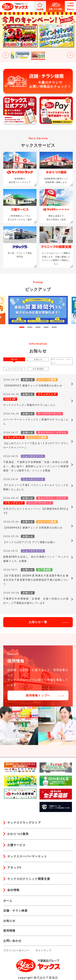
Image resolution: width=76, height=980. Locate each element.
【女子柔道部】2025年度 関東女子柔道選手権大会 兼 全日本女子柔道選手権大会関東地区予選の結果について (36, 580)
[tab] (22, 327)
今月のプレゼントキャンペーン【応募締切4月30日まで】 (36, 511)
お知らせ (38, 359)
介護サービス (16, 845)
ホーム (8, 901)
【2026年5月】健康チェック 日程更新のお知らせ (33, 385)
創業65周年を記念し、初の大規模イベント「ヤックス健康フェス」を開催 (36, 559)
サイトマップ (43, 950)
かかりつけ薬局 (18, 834)
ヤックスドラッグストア (24, 823)
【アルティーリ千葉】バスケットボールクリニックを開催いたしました (36, 487)
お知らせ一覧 (38, 622)
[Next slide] (70, 55)
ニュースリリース (14, 369)
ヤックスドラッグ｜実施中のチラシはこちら (29, 405)
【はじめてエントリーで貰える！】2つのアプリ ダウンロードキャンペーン (36, 445)
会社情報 (13, 890)
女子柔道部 (38, 369)
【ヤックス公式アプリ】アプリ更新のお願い (29, 542)
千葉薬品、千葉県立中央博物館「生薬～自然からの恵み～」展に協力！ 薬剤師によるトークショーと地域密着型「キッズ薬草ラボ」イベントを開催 (36, 466)
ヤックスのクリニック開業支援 (29, 879)
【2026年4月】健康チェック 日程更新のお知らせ (33, 528)
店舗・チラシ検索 (15, 911)
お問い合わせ (12, 941)
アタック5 (14, 867)
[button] (22, 55)
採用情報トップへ (38, 695)
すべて (14, 359)
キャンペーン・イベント (61, 361)
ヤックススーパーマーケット (27, 856)
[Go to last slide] (6, 55)
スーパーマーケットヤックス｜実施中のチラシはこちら (36, 422)
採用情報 (9, 931)
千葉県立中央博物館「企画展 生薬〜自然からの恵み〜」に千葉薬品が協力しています (36, 601)
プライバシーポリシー (16, 950)
